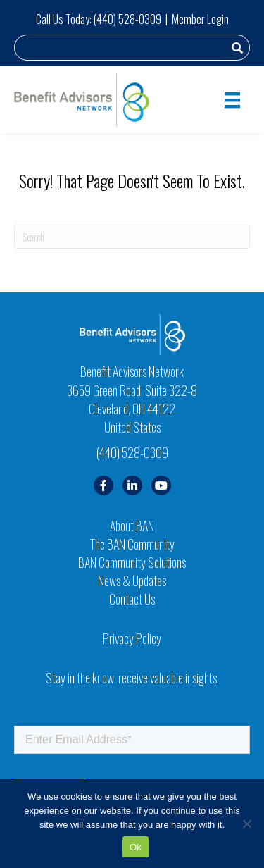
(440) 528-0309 (127, 19)
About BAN (132, 526)
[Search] (132, 237)
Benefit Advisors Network (132, 371)
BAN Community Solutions (132, 562)
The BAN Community (132, 544)
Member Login (200, 19)
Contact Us (132, 599)
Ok (136, 847)
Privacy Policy (132, 638)
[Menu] (232, 100)
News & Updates (132, 581)
